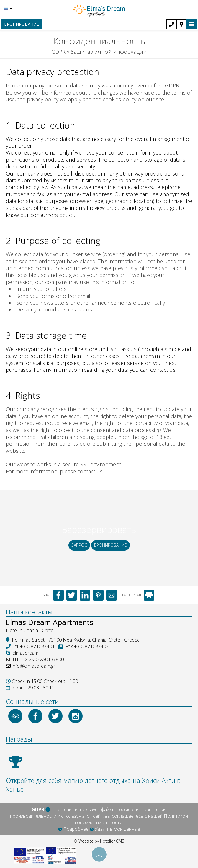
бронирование (22, 24)
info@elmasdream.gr (33, 666)
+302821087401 (37, 646)
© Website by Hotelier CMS (99, 841)
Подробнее (73, 829)
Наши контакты (29, 612)
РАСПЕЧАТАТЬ (138, 595)
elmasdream (22, 653)
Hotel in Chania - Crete (30, 630)
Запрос (79, 545)
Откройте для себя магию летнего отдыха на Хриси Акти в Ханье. (93, 785)
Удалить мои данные (115, 829)
